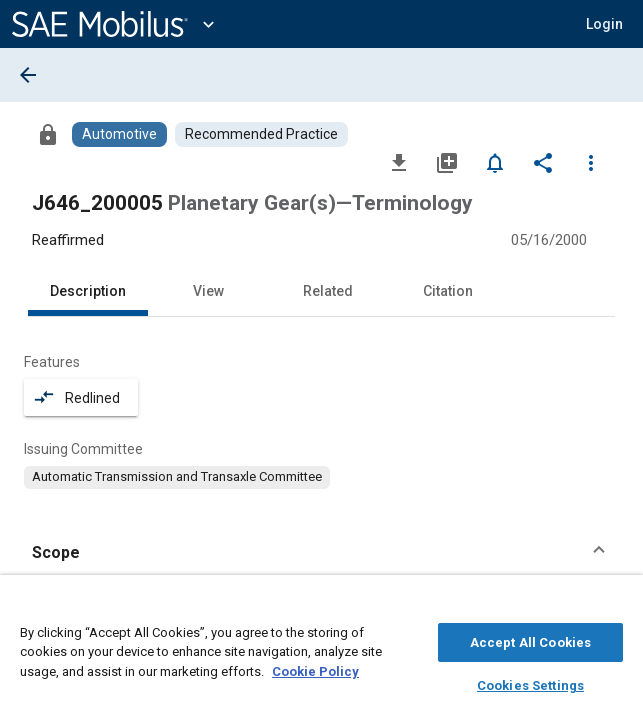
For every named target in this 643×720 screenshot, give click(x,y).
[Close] (617, 606)
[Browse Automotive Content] (119, 134)
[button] (604, 24)
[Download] (399, 162)
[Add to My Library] (447, 162)
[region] (321, 652)
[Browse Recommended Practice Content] (261, 134)
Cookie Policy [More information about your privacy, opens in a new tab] (315, 668)
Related (328, 291)
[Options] (591, 162)
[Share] (543, 162)
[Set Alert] (495, 162)
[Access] (48, 134)
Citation (448, 291)
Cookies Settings (530, 682)
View (208, 291)
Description (88, 291)
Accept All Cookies (530, 639)
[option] (177, 477)
